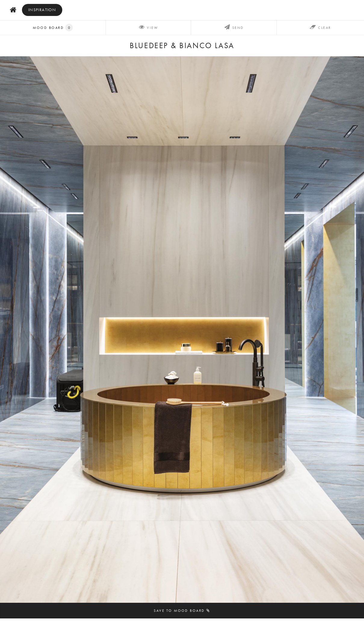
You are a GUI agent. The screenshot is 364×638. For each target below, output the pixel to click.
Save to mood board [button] (182, 610)
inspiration (42, 10)
